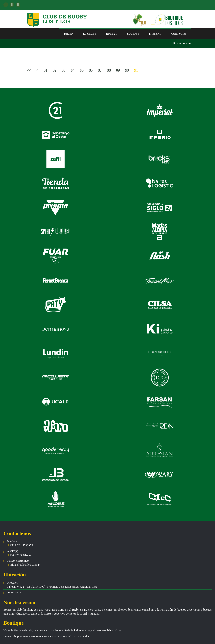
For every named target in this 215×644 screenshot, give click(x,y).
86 (91, 70)
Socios (133, 34)
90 (127, 70)
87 (100, 70)
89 (118, 70)
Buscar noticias (181, 43)
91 (136, 70)
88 (109, 70)
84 (73, 70)
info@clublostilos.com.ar (25, 565)
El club (89, 34)
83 (64, 70)
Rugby (112, 34)
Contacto (179, 34)
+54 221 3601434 (20, 555)
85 (82, 70)
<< (29, 70)
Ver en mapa (14, 592)
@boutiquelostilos (79, 637)
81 (46, 70)
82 (55, 70)
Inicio (68, 34)
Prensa (155, 34)
